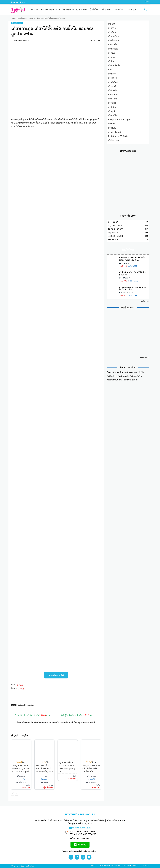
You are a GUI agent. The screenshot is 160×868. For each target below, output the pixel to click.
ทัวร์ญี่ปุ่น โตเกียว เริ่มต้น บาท (77, 715)
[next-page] (16, 794)
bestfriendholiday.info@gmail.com (85, 851)
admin (18, 40)
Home (13, 18)
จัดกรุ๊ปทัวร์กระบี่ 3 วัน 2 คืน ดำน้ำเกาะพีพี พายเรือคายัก (91, 769)
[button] (146, 10)
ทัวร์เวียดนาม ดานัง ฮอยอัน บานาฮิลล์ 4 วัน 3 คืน (132, 288)
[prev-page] (13, 794)
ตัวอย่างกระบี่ (21, 705)
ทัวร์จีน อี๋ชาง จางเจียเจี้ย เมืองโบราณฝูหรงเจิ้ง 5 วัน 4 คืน (132, 259)
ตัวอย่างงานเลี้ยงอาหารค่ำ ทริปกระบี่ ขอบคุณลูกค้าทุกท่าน (44, 769)
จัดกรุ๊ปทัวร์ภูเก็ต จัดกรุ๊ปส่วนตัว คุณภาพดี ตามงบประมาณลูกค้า (21, 769)
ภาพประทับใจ (30, 705)
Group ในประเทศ (22, 18)
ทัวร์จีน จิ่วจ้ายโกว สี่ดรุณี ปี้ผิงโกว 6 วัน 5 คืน (133, 273)
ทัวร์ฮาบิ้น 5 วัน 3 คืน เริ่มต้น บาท (32, 715)
